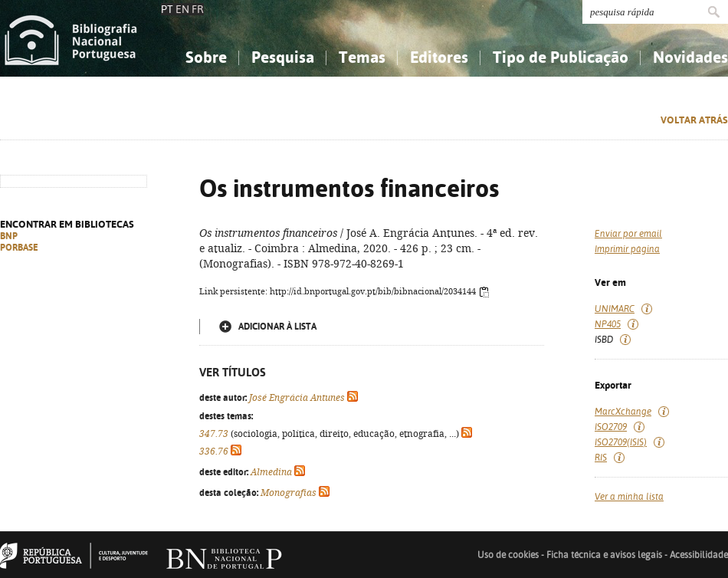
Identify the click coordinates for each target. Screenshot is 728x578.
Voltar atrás (694, 120)
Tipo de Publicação (561, 57)
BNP (9, 236)
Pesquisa (283, 57)
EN (182, 9)
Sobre (206, 57)
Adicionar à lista (277, 327)
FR (198, 9)
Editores (439, 57)
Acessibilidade (699, 555)
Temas (362, 57)
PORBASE (19, 248)
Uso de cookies (508, 555)
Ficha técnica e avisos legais (604, 555)
